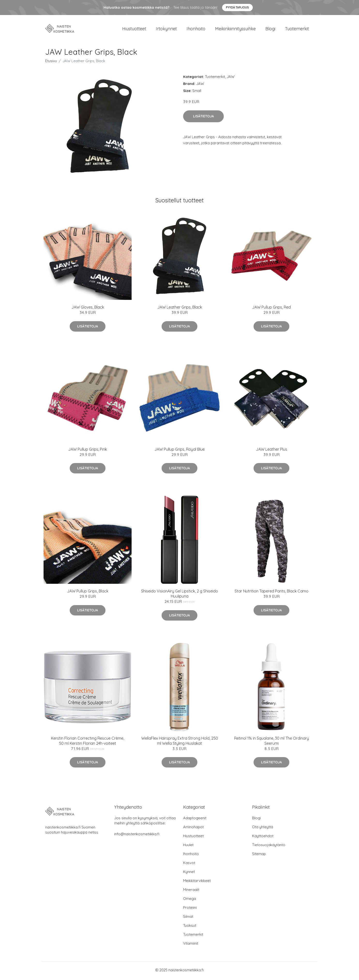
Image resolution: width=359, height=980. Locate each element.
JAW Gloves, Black (88, 309)
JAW (231, 78)
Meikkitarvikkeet (197, 882)
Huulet (188, 847)
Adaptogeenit (195, 820)
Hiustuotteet (134, 29)
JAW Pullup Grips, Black (88, 593)
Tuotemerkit (297, 29)
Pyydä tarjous (237, 7)
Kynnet (189, 873)
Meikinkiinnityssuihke (235, 29)
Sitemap (259, 855)
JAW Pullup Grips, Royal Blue (179, 451)
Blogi (270, 29)
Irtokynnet (166, 29)
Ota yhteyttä (263, 829)
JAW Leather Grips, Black (180, 309)
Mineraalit (191, 891)
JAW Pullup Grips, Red (271, 309)
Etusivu (51, 63)
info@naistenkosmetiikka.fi (137, 836)
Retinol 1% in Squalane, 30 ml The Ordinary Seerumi (272, 742)
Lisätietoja (203, 118)
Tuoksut (190, 927)
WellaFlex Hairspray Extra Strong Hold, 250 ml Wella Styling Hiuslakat (180, 742)
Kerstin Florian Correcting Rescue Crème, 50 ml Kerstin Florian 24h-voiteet (88, 742)
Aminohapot (193, 829)
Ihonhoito (196, 29)
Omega (190, 900)
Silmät (188, 918)
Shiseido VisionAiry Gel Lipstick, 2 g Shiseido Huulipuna (179, 595)
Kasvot (189, 864)
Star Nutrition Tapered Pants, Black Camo (272, 593)
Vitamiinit (191, 945)
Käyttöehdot (263, 838)
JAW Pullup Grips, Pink (88, 451)
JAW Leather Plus (272, 451)
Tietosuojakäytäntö (269, 847)
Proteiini (190, 909)
